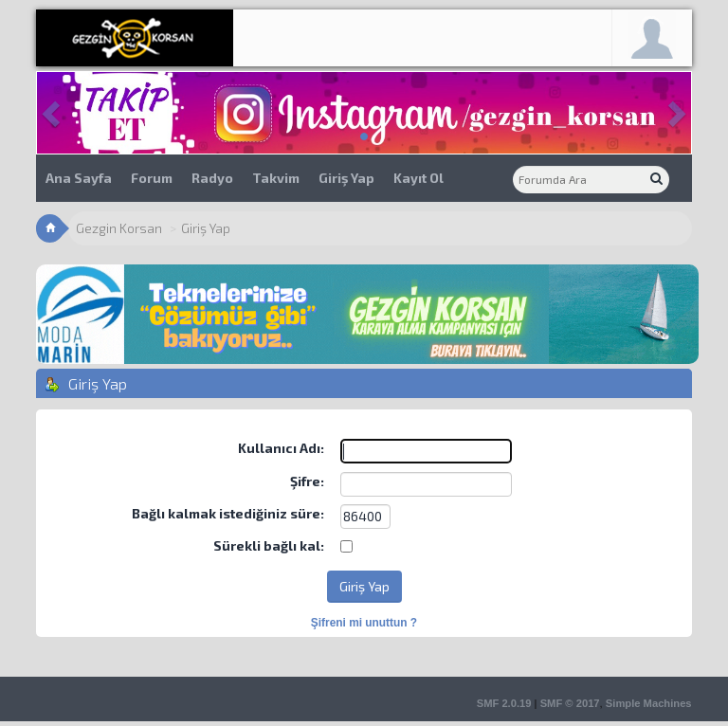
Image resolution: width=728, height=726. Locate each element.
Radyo (212, 178)
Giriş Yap (346, 178)
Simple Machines (649, 703)
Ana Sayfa (79, 178)
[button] (53, 113)
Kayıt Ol (419, 178)
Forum (152, 178)
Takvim (276, 178)
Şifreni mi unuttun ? (364, 623)
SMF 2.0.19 (504, 703)
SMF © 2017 (570, 703)
